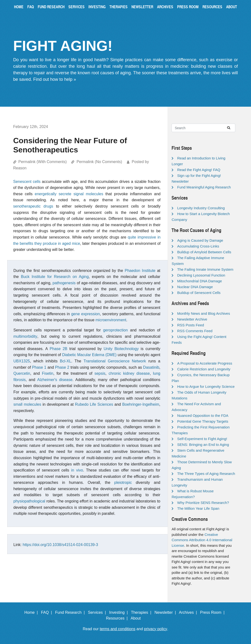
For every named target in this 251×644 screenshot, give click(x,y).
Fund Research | (71, 612)
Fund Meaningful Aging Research (204, 187)
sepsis (100, 373)
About (232, 7)
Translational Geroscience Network (115, 361)
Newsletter (142, 7)
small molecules (27, 404)
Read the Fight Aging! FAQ (199, 170)
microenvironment (111, 320)
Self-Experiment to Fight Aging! (202, 439)
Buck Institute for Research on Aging (55, 277)
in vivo (77, 470)
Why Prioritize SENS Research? (203, 503)
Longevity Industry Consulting (201, 208)
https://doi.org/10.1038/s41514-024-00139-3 (60, 545)
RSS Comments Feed (195, 331)
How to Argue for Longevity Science (206, 386)
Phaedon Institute (140, 271)
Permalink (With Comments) (43, 162)
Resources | (118, 618)
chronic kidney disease (129, 373)
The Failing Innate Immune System (205, 269)
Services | (98, 612)
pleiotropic (123, 483)
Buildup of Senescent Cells (199, 293)
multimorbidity (25, 336)
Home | (32, 612)
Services (76, 7)
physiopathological (29, 501)
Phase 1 (39, 367)
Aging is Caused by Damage (200, 240)
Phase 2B (59, 349)
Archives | (189, 612)
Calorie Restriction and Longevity (204, 369)
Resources (212, 7)
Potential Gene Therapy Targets (203, 421)
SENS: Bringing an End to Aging (203, 445)
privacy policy (156, 629)
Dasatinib (151, 367)
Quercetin (22, 373)
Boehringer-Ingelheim (141, 404)
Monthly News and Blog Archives (203, 313)
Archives (165, 7)
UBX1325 (22, 361)
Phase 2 (62, 367)
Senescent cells (27, 182)
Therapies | (142, 612)
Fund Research (51, 7)
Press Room (188, 7)
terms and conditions (118, 629)
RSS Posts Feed (190, 325)
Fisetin (48, 373)
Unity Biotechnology (121, 349)
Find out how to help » (55, 79)
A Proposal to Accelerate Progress (205, 363)
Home (19, 7)
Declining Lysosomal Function (201, 275)
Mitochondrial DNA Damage (199, 281)
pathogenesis (64, 283)
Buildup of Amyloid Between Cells (204, 252)
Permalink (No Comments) (99, 162)
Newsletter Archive (192, 319)
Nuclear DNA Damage (195, 287)
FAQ (31, 7)
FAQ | (48, 612)
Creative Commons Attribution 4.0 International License (202, 540)
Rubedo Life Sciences (94, 404)
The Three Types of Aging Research (206, 474)
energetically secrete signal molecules (69, 194)
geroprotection (115, 330)
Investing (97, 7)
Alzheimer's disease (55, 380)
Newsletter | (166, 612)
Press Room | (213, 612)
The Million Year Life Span (198, 508)
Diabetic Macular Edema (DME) (89, 355)
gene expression (86, 314)
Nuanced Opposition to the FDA (203, 416)
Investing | (120, 612)
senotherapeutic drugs (33, 206)
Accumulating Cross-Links (198, 246)
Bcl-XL (66, 361)
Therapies (118, 7)
